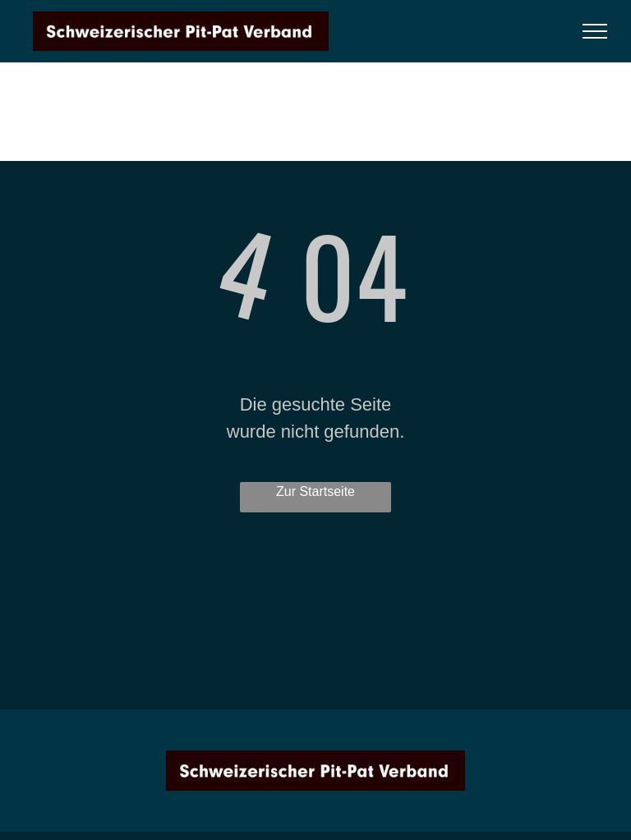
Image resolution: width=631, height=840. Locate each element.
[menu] (595, 31)
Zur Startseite (315, 491)
